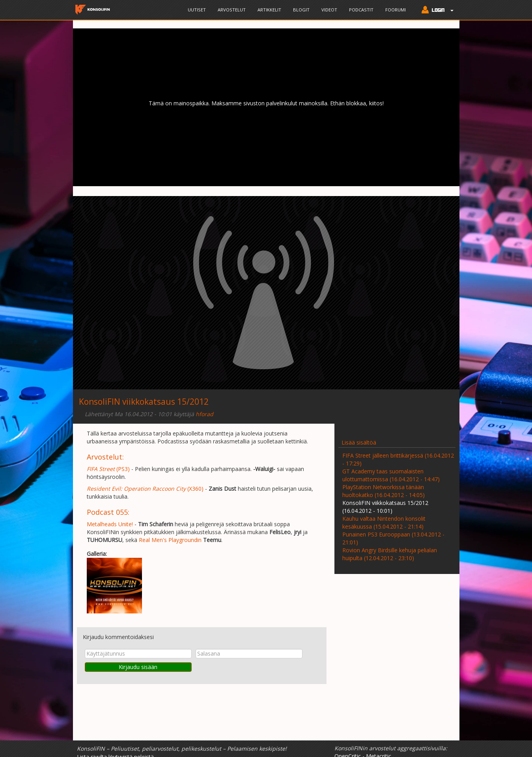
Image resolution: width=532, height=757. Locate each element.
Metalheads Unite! (110, 524)
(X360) (145, 489)
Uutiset (197, 10)
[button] (436, 11)
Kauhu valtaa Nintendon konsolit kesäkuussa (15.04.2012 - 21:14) (384, 522)
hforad (204, 414)
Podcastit (361, 10)
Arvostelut (232, 10)
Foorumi (396, 10)
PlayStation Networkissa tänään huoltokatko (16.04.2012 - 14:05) (384, 491)
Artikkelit (269, 10)
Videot (329, 10)
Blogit (301, 10)
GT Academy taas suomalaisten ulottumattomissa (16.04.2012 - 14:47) (391, 475)
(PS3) (108, 469)
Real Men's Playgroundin (170, 540)
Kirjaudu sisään (138, 667)
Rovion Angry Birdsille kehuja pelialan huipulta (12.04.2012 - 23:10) (390, 554)
